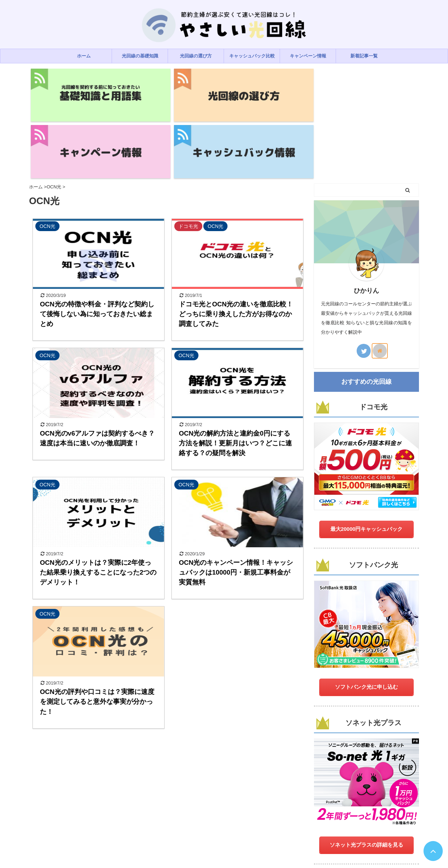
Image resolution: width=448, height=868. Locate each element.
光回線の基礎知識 (140, 56)
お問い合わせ (228, 826)
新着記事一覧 (364, 56)
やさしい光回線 (224, 843)
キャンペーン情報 (308, 56)
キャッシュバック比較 (252, 56)
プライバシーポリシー (187, 826)
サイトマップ (289, 826)
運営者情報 (259, 826)
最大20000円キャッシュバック (367, 455)
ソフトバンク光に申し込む (366, 613)
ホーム (84, 56)
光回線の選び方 (196, 56)
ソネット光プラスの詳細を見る (366, 771)
